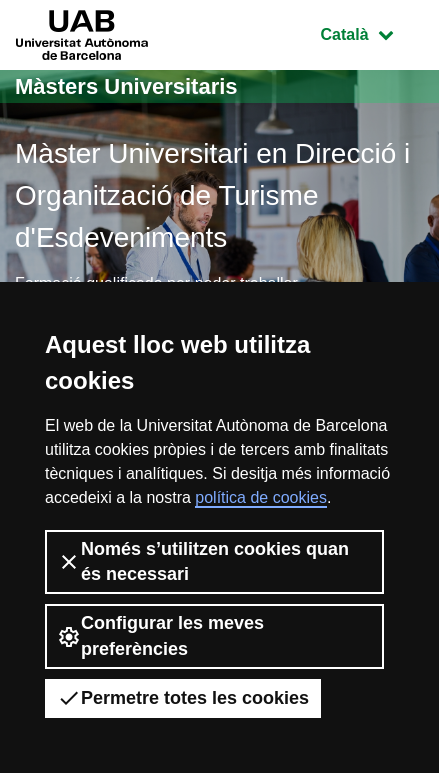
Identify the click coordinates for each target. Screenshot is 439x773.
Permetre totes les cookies (183, 698)
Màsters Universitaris (126, 86)
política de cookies (261, 497)
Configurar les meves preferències (160, 635)
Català (372, 32)
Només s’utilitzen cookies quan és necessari (203, 561)
